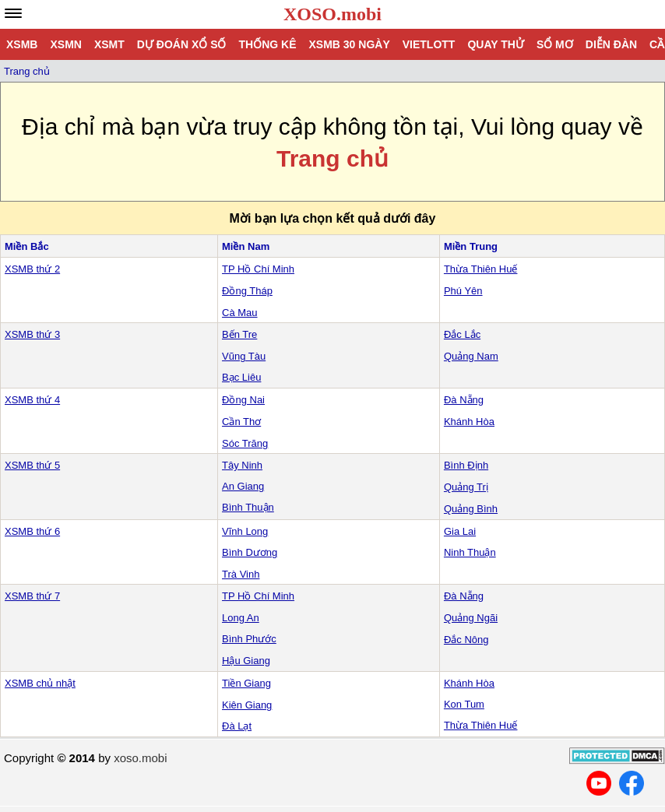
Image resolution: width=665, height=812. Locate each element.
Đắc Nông (466, 640)
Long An (241, 618)
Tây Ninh (242, 465)
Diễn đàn (611, 44)
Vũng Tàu (244, 356)
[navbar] (13, 13)
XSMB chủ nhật (40, 683)
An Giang (243, 486)
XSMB (22, 44)
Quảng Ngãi (471, 618)
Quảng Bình (471, 509)
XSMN (65, 44)
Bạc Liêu (241, 377)
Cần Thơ (241, 422)
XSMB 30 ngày (349, 44)
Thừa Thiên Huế (481, 269)
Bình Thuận (248, 507)
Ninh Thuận (470, 552)
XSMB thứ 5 (32, 465)
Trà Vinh (241, 574)
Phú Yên (463, 291)
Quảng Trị (466, 487)
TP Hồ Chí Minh (258, 269)
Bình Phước (249, 639)
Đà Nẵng (464, 400)
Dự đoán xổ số (182, 44)
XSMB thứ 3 (32, 334)
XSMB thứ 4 (32, 400)
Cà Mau (240, 313)
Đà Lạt (237, 726)
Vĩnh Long (245, 531)
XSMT (109, 44)
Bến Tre (239, 334)
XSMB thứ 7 (32, 596)
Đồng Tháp (247, 291)
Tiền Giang (246, 683)
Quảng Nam (471, 356)
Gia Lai (460, 531)
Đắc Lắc (462, 334)
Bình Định (466, 465)
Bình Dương (250, 552)
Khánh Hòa (469, 422)
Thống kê (267, 44)
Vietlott (429, 44)
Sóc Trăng (245, 443)
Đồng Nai (243, 400)
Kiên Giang (247, 705)
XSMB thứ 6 (32, 531)
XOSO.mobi (332, 14)
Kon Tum (464, 704)
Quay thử (495, 44)
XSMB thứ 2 (32, 269)
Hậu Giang (246, 661)
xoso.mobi (140, 758)
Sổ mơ (555, 44)
